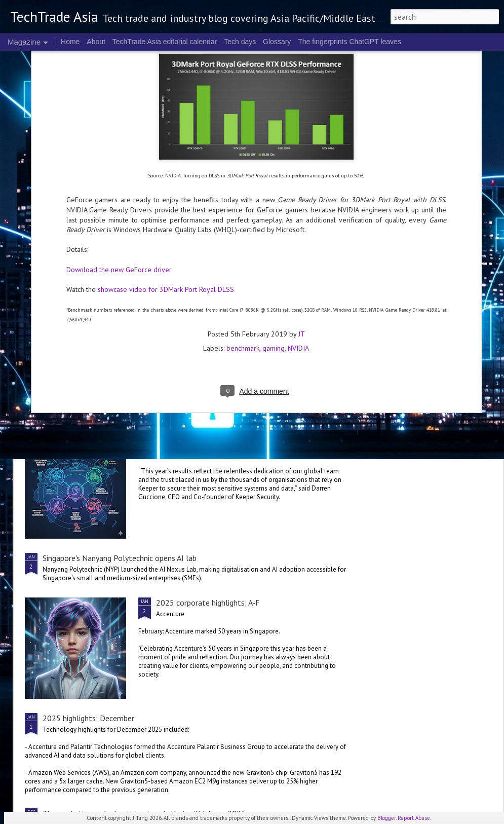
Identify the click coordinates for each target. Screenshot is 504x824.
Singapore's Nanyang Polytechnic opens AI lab (120, 558)
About (96, 42)
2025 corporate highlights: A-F (208, 603)
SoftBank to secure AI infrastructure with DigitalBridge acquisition (155, 373)
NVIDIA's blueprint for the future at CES (80, 292)
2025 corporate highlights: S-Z (309, 292)
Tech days (240, 42)
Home (70, 42)
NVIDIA (298, 235)
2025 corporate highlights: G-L (209, 442)
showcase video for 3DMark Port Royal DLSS (166, 175)
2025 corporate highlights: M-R (429, 292)
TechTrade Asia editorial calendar (165, 42)
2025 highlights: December (88, 718)
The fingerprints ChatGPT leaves (350, 42)
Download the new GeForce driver (119, 156)
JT (302, 220)
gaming (274, 235)
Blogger (386, 818)
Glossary (277, 42)
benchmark (243, 235)
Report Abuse (414, 818)
